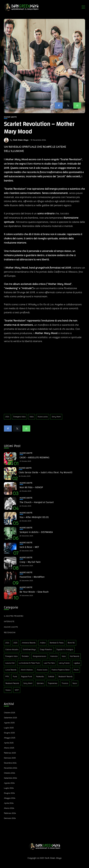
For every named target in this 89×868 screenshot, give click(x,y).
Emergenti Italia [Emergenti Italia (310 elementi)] (11, 656)
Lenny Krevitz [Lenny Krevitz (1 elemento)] (64, 663)
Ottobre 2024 (9, 773)
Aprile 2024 (9, 803)
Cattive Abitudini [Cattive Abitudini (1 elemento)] (12, 649)
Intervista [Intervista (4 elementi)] (54, 656)
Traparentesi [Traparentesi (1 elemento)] (53, 683)
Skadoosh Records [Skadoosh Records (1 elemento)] (12, 683)
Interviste (9, 621)
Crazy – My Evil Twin (30, 562)
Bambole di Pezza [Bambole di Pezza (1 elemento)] (57, 643)
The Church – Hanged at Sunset (37, 502)
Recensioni (10, 632)
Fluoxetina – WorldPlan (32, 577)
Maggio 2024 (10, 798)
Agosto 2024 (9, 783)
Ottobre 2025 (9, 713)
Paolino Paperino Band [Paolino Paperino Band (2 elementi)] (60, 670)
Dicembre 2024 (10, 763)
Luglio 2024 (9, 788)
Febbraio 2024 (10, 813)
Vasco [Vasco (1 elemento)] (75, 683)
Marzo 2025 (9, 748)
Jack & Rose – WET (29, 547)
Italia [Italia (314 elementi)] (64, 656)
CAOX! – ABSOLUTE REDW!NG (34, 457)
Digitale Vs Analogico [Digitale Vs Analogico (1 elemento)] (65, 649)
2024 (7, 417)
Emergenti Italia (19, 417)
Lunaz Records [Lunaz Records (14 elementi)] (11, 670)
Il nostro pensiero (14, 616)
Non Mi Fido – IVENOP (31, 487)
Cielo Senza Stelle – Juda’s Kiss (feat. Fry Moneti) (46, 472)
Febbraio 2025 (10, 753)
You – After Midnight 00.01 (34, 517)
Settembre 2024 (10, 778)
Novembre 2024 (10, 768)
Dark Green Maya (21, 140)
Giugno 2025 (9, 733)
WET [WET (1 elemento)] (17, 690)
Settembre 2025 (10, 718)
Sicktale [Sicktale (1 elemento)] (51, 676)
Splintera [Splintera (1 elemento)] (40, 683)
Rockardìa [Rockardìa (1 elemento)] (40, 676)
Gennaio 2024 (10, 818)
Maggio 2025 (10, 738)
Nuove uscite (10, 117)
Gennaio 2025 (10, 758)
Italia (32, 417)
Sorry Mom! (56, 417)
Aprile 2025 (9, 743)
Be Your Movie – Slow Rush (34, 592)
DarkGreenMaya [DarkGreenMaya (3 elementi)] (29, 649)
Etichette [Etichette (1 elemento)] (25, 656)
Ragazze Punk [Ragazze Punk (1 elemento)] (27, 676)
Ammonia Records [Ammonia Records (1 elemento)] (29, 643)
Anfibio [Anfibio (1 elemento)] (43, 643)
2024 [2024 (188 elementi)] (7, 643)
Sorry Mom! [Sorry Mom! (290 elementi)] (28, 683)
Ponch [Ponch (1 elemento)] (76, 670)
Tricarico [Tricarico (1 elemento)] (65, 683)
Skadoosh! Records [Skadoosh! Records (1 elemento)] (65, 676)
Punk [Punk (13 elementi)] (15, 676)
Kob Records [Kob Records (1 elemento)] (75, 656)
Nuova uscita (43, 417)
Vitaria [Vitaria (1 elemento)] (8, 690)
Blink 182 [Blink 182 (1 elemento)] (71, 643)
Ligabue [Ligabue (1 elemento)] (77, 663)
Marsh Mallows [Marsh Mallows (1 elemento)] (27, 670)
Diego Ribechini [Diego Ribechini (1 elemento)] (46, 649)
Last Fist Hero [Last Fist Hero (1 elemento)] (49, 663)
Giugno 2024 (9, 793)
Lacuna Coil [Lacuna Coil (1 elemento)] (10, 663)
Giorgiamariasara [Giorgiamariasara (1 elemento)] (39, 656)
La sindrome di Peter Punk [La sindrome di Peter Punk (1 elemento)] (29, 663)
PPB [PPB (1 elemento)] (7, 676)
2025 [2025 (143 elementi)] (15, 643)
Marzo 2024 (9, 808)
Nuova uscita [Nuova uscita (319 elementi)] (42, 670)
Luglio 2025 (9, 728)
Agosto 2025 (9, 723)
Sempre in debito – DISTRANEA (36, 532)
